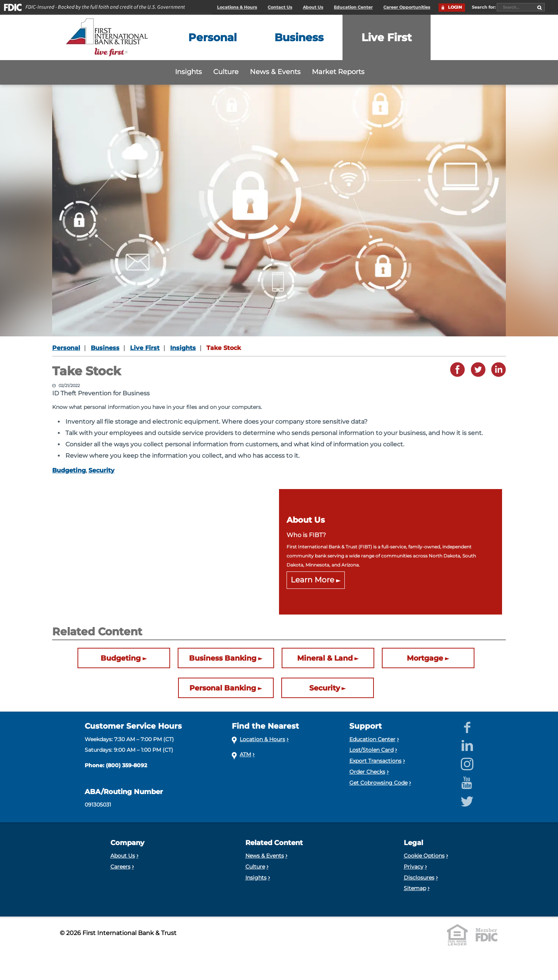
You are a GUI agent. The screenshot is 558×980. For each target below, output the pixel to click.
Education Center (353, 7)
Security (102, 470)
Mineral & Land (325, 658)
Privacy (414, 867)
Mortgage (425, 658)
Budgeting (69, 470)
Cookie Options (424, 856)
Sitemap (415, 888)
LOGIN (455, 7)
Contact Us (280, 7)
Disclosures (419, 878)
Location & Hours (262, 739)
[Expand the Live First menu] (387, 37)
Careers (120, 867)
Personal (66, 348)
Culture (226, 72)
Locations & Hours (237, 7)
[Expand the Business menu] (299, 37)
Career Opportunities (407, 7)
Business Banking (223, 658)
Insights (188, 72)
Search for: (484, 7)
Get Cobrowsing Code (378, 783)
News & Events (275, 72)
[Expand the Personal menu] (212, 37)
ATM (245, 754)
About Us (313, 7)
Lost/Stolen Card (371, 750)
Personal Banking (223, 688)
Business (105, 348)
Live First (145, 348)
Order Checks (367, 772)
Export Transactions (375, 761)
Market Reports (338, 72)
